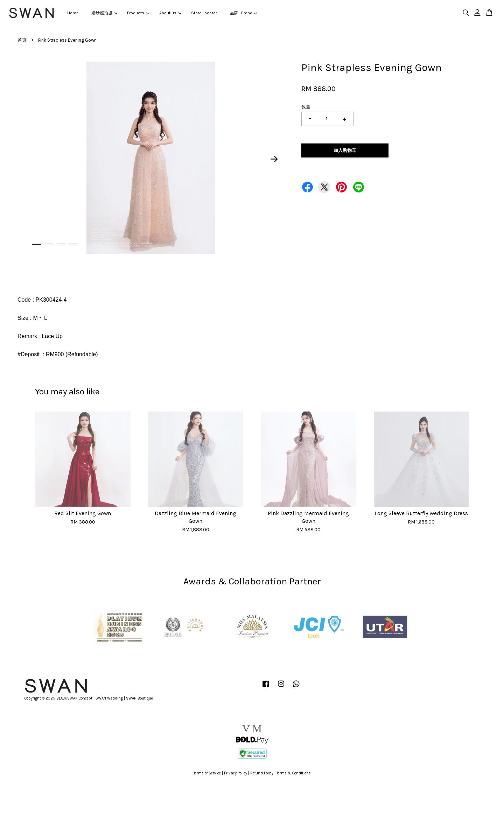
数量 (306, 107)
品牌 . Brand (244, 13)
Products (138, 13)
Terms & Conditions (294, 773)
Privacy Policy (236, 773)
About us (170, 13)
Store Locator (204, 13)
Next (274, 159)
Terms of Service (207, 773)
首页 (22, 40)
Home (73, 13)
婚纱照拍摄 (104, 13)
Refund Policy (262, 773)
